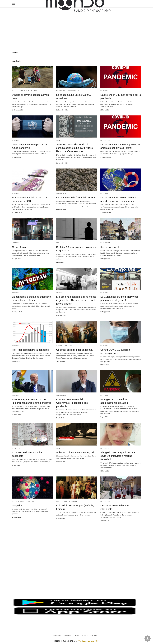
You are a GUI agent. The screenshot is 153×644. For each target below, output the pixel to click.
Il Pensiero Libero (64, 345)
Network (104, 91)
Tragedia (17, 504)
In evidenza (105, 140)
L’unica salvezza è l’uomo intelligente (120, 504)
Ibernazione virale (110, 247)
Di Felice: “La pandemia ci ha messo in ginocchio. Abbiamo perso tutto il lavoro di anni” (76, 299)
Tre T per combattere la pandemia (30, 349)
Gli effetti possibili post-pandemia (74, 349)
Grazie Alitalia (19, 247)
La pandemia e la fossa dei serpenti (75, 197)
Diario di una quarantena (23, 500)
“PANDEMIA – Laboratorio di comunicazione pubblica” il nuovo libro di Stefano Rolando (74, 148)
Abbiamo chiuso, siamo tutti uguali (75, 451)
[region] (76, 27)
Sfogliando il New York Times (25, 91)
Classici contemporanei (67, 500)
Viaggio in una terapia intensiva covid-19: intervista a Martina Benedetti (117, 455)
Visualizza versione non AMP (89, 637)
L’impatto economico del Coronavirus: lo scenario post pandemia (72, 402)
